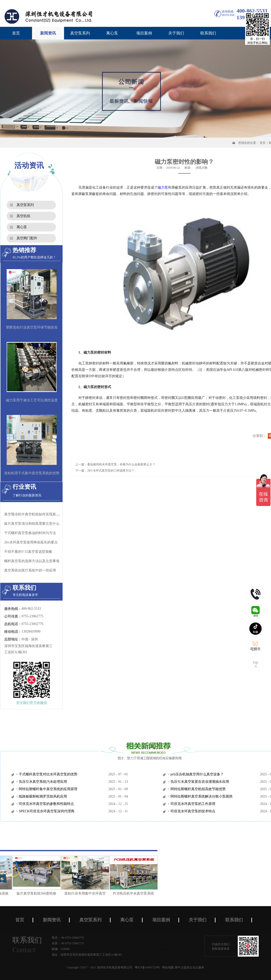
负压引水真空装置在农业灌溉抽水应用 (199, 782)
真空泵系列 (25, 205)
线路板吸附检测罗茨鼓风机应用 (43, 796)
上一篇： (115, 464)
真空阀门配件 (27, 238)
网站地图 (167, 967)
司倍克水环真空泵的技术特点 (192, 811)
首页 (16, 33)
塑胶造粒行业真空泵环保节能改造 (32, 327)
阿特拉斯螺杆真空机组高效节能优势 (198, 789)
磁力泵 (163, 188)
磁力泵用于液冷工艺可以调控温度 (32, 400)
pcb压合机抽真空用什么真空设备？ (197, 774)
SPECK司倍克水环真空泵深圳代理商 (46, 811)
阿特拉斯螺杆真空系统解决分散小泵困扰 (201, 796)
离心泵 (22, 227)
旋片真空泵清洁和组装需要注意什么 (32, 524)
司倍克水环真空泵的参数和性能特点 (46, 804)
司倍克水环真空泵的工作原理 (192, 804)
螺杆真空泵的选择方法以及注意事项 (32, 561)
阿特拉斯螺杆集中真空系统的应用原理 (48, 789)
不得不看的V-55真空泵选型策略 (28, 552)
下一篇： (105, 471)
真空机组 (23, 216)
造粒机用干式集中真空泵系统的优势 (32, 473)
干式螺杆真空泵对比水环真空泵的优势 (48, 774)
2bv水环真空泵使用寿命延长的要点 (31, 542)
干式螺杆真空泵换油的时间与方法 (30, 533)
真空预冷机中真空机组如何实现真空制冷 (35, 514)
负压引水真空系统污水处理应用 (43, 782)
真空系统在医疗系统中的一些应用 (30, 570)
